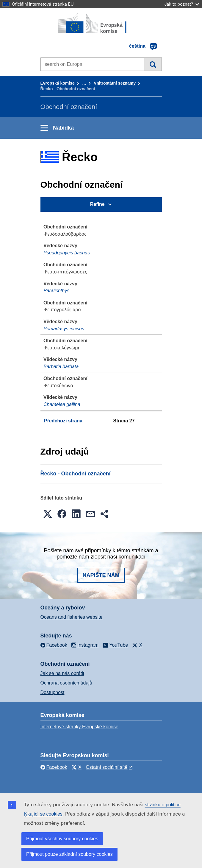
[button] (48, 514)
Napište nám (101, 575)
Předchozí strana (63, 421)
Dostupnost (53, 692)
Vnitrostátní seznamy (115, 83)
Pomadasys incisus (64, 329)
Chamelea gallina (62, 404)
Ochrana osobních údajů (66, 683)
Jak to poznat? (182, 4)
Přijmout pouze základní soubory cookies (69, 854)
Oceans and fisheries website (72, 617)
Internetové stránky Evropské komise (79, 727)
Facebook (54, 767)
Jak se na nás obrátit (62, 673)
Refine (97, 204)
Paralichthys (56, 291)
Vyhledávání (153, 64)
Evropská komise (58, 83)
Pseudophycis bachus (67, 253)
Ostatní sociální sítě (107, 767)
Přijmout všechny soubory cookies (62, 839)
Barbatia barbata (61, 367)
